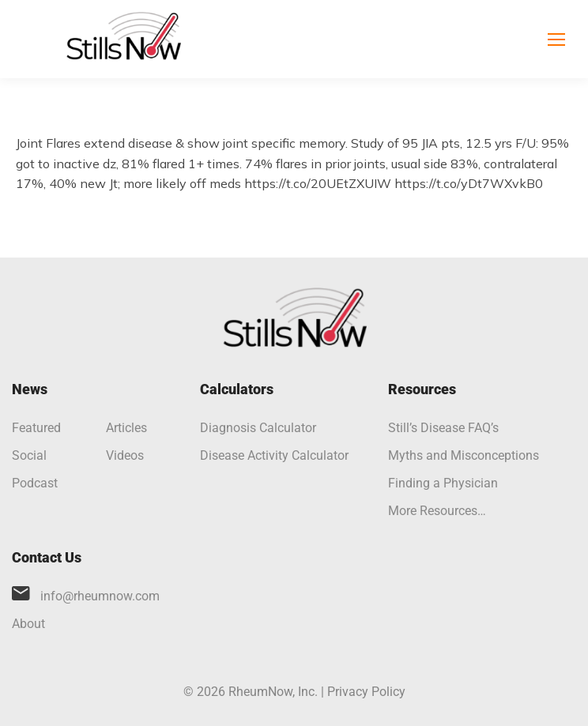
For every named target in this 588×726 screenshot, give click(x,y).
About (28, 624)
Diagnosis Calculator (258, 428)
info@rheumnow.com (100, 596)
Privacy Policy (366, 692)
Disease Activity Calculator (274, 455)
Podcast (35, 483)
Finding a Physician (443, 483)
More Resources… (437, 511)
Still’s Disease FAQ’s (443, 428)
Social (29, 455)
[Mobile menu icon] (556, 39)
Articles (126, 428)
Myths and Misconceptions (464, 455)
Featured (36, 428)
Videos (125, 455)
